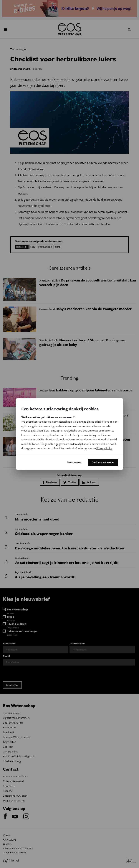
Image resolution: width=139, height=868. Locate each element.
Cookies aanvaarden (103, 462)
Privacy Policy (104, 448)
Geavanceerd (74, 462)
